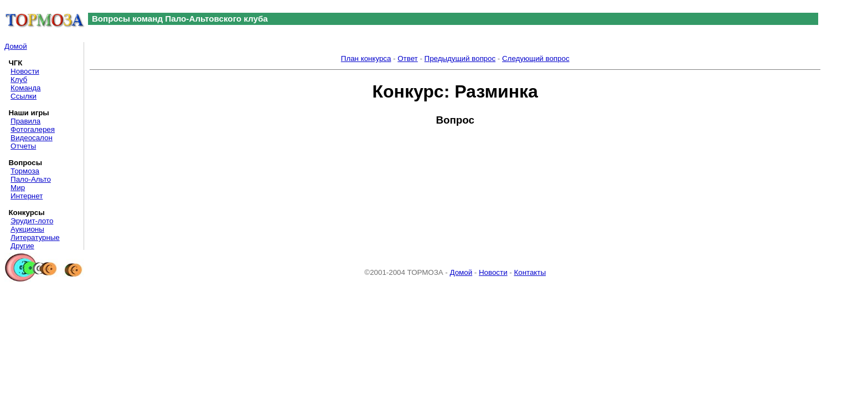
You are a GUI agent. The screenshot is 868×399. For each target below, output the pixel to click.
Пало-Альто (31, 179)
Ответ (407, 58)
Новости (25, 71)
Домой (16, 46)
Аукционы (27, 229)
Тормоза (25, 171)
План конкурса (366, 58)
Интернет (27, 196)
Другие (22, 246)
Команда (25, 88)
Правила (25, 121)
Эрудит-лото (32, 221)
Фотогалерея (33, 129)
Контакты (530, 272)
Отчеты (23, 146)
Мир (18, 188)
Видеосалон (32, 138)
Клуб (19, 80)
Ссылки (24, 96)
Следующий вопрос (536, 58)
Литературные (35, 237)
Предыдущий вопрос (460, 58)
